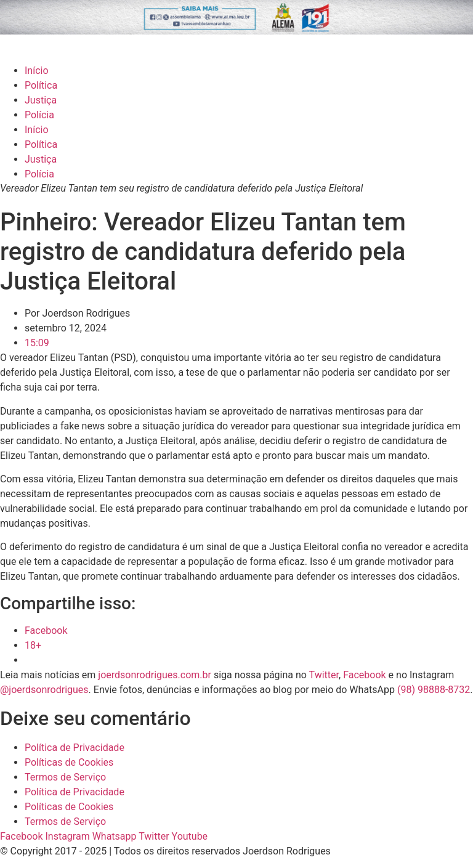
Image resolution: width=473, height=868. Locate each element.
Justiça (41, 100)
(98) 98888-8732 (434, 690)
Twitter (324, 675)
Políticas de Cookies (69, 762)
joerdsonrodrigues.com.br (153, 675)
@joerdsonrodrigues (44, 690)
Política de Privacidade (75, 748)
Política (41, 85)
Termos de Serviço (65, 777)
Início (37, 71)
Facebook (364, 675)
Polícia (39, 115)
